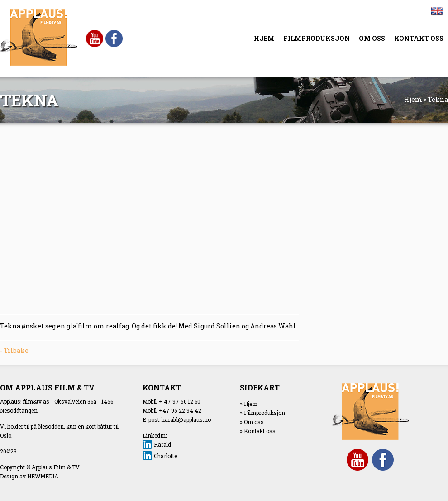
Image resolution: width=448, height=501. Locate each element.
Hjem (413, 99)
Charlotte (165, 456)
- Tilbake (14, 350)
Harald (162, 444)
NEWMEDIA (43, 476)
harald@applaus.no (186, 419)
